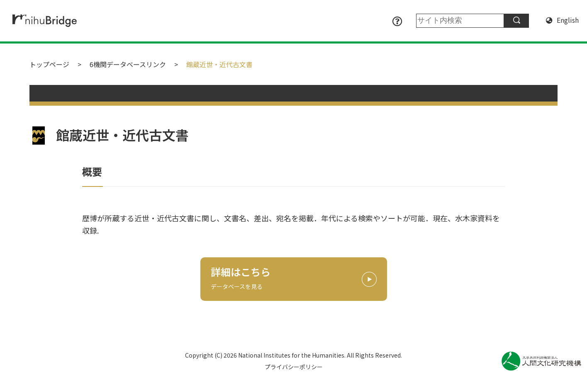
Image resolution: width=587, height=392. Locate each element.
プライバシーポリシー (294, 367)
